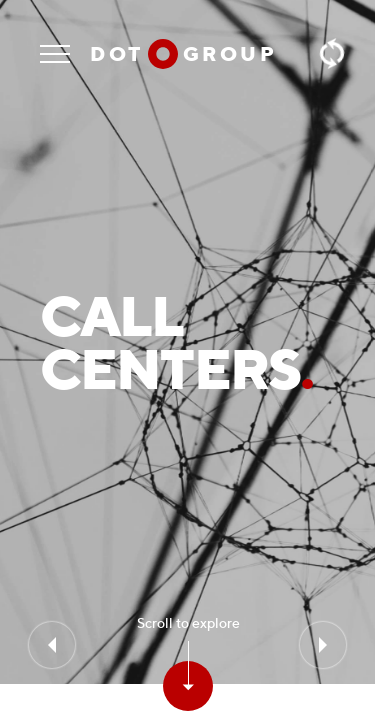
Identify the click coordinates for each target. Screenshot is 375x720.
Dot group (184, 53)
